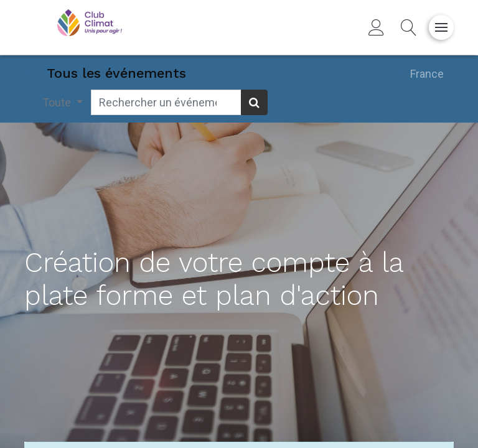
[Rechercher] (254, 102)
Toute (58, 102)
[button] (409, 27)
